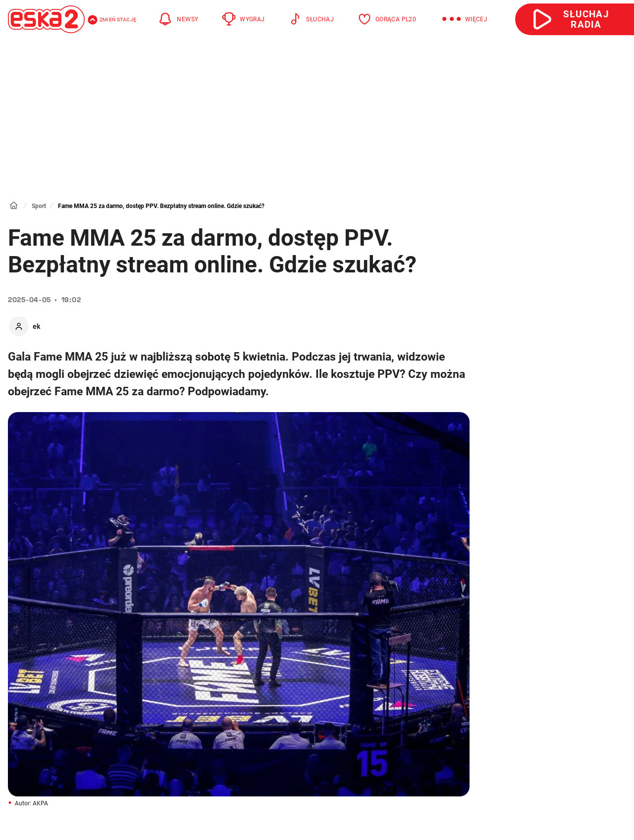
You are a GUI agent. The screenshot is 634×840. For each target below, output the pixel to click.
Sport (39, 206)
